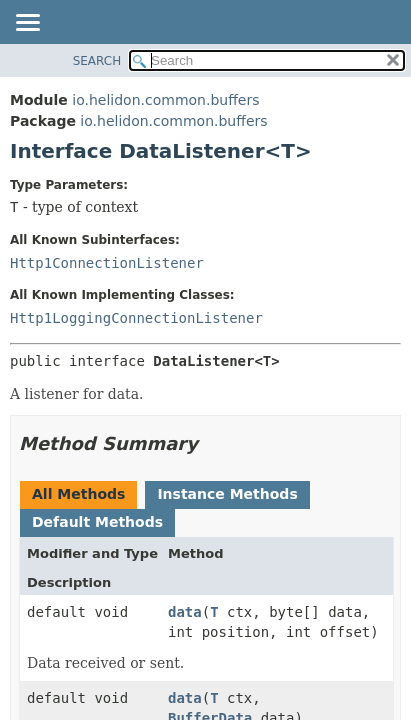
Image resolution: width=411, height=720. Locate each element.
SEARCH (97, 61)
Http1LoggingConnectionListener (136, 318)
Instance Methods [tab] (227, 494)
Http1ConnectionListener (107, 263)
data (185, 612)
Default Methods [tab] (97, 522)
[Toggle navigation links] (27, 24)
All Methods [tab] (78, 494)
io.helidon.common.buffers (165, 100)
